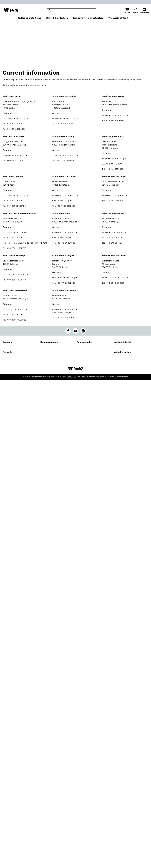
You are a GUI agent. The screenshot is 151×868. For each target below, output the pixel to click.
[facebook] (68, 331)
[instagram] (83, 331)
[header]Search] (72, 10)
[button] (127, 10)
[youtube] (76, 331)
